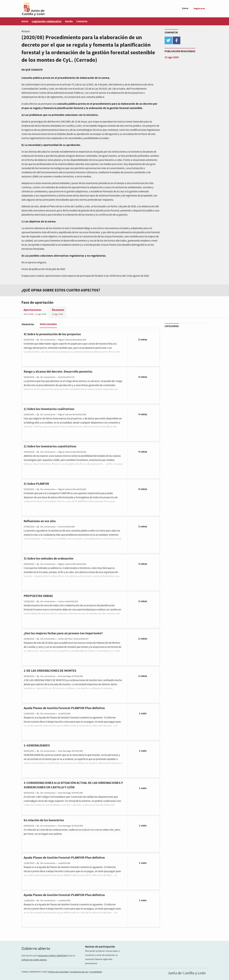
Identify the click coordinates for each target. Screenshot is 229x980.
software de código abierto (34, 960)
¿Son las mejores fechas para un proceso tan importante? (63, 633)
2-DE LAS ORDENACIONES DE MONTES (50, 671)
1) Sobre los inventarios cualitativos (49, 409)
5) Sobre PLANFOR (36, 484)
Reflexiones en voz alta (40, 521)
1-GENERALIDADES (37, 745)
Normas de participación (100, 947)
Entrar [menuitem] (185, 8)
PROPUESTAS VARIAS (38, 596)
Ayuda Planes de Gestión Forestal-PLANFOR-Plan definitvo (64, 708)
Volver (26, 32)
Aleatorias (28, 324)
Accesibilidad (96, 972)
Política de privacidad (58, 972)
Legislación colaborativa (47, 21)
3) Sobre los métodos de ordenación (49, 559)
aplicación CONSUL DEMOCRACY (53, 956)
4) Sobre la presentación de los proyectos (52, 334)
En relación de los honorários (44, 820)
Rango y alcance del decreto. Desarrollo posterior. (58, 372)
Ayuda (69, 21)
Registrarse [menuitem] (199, 9)
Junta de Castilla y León (187, 973)
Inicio (25, 21)
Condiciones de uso (79, 972)
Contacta (82, 21)
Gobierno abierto (36, 948)
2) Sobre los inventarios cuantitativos (50, 446)
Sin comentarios (48, 340)
